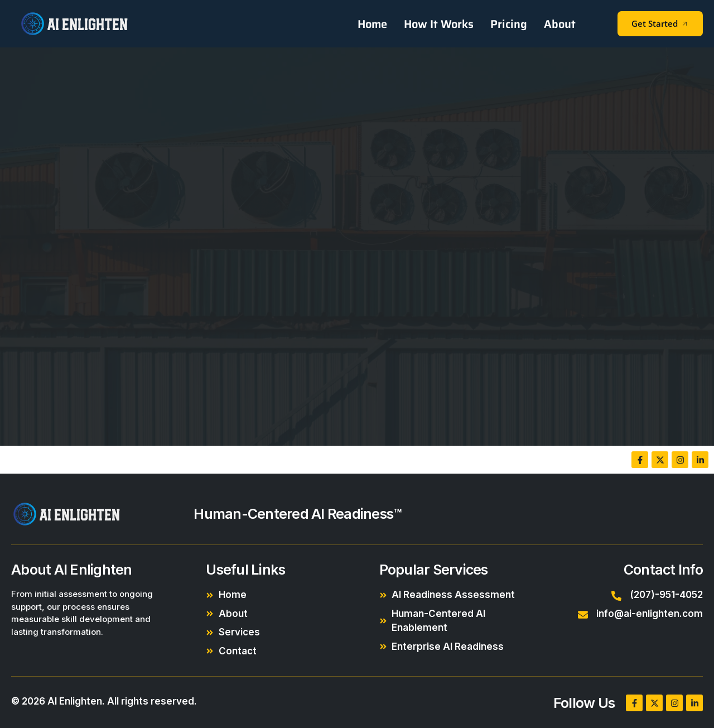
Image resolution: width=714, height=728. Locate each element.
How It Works (439, 24)
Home (372, 24)
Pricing (509, 24)
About (560, 24)
